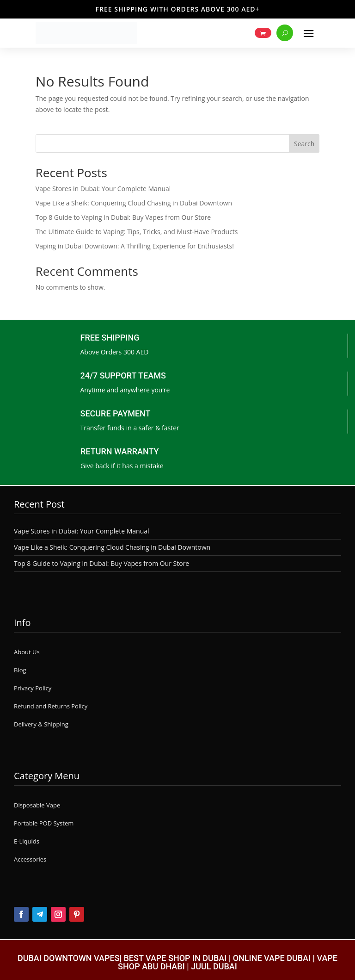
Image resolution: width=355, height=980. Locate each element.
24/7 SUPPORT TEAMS (123, 375)
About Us (27, 652)
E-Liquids (27, 841)
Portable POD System (44, 823)
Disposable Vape (37, 805)
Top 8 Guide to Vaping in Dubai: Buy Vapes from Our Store (123, 217)
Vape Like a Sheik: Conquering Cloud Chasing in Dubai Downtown (134, 203)
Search (304, 144)
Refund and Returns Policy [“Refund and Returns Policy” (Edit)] (51, 706)
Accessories (30, 859)
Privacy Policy (33, 688)
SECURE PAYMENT (116, 413)
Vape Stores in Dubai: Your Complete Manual (103, 189)
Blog (20, 670)
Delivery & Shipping (41, 724)
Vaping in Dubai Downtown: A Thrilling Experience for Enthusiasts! (135, 246)
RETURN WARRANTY (120, 451)
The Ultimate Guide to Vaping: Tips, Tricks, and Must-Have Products (137, 232)
